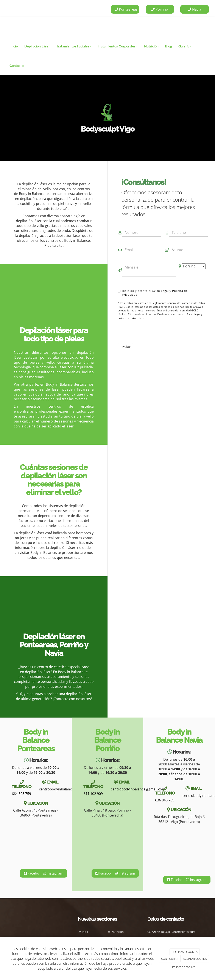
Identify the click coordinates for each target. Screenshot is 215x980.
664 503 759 (21, 794)
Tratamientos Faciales (74, 46)
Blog (168, 46)
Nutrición (151, 46)
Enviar (125, 347)
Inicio (14, 46)
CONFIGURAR (170, 959)
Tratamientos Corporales (118, 46)
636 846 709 (165, 800)
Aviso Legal (160, 291)
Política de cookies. (184, 967)
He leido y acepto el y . (153, 293)
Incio (83, 932)
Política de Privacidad (130, 318)
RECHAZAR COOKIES (185, 952)
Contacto (17, 65)
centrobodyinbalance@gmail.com (66, 789)
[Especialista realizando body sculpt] (54, 610)
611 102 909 (93, 794)
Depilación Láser (37, 46)
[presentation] (150, 331)
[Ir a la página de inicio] (5, 27)
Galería (185, 46)
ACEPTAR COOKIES (195, 959)
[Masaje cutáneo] (54, 301)
